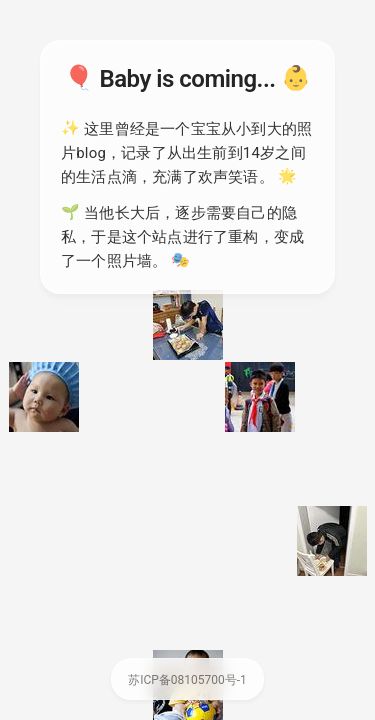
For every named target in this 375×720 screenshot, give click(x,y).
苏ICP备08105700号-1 (187, 680)
